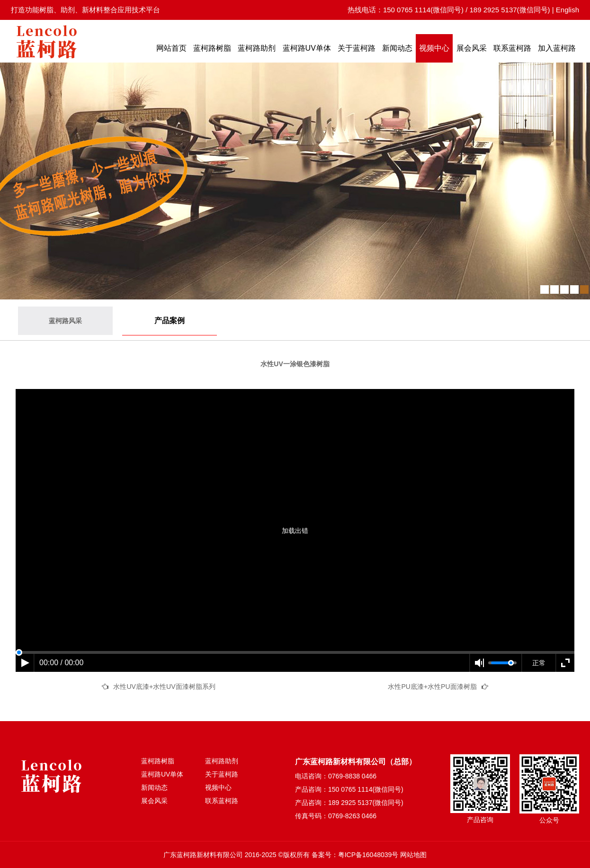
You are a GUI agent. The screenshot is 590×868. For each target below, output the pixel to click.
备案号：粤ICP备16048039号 (355, 855)
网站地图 (413, 855)
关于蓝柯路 (357, 48)
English (568, 10)
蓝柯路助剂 (257, 48)
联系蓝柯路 (512, 48)
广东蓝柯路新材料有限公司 (203, 855)
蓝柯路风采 (65, 321)
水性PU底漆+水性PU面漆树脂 (432, 687)
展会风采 (472, 48)
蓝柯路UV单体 (307, 48)
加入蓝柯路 (557, 48)
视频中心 (434, 48)
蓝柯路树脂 (212, 48)
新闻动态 (397, 48)
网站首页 (171, 48)
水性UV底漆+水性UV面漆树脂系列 (164, 687)
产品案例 (170, 321)
